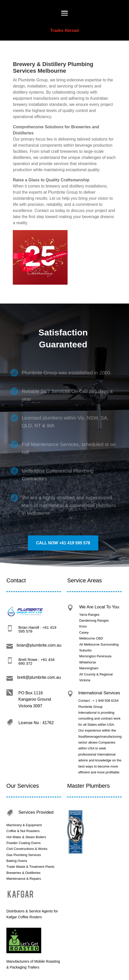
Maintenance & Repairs (24, 879)
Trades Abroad (64, 30)
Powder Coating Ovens (24, 843)
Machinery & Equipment (24, 825)
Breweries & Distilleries (23, 873)
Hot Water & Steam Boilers (26, 837)
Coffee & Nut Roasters (23, 831)
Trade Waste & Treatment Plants (30, 867)
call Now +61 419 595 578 (63, 543)
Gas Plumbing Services (24, 855)
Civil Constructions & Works (27, 849)
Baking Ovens (17, 861)
